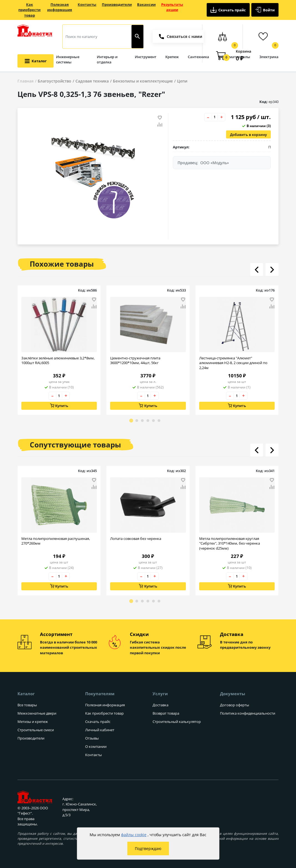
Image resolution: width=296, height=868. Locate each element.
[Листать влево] (257, 269)
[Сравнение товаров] (222, 37)
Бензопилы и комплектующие (143, 81)
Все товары (27, 705)
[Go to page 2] (137, 421)
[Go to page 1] (131, 421)
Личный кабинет (100, 730)
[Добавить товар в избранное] (160, 118)
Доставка (160, 705)
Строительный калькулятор (177, 722)
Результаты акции (172, 7)
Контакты (87, 4)
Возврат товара (166, 713)
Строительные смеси (36, 730)
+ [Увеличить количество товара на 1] (222, 117)
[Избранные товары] (263, 37)
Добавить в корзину (248, 135)
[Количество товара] (215, 117)
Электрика (269, 57)
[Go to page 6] (159, 421)
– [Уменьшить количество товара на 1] (208, 117)
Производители (117, 4)
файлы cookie (134, 835)
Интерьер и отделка (107, 60)
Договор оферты (235, 705)
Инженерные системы (68, 60)
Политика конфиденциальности (248, 713)
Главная (26, 81)
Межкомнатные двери (37, 713)
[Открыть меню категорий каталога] (36, 61)
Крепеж (172, 57)
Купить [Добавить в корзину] (59, 406)
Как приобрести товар (29, 10)
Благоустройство (55, 81)
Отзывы (92, 738)
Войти (265, 10)
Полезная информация (60, 7)
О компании (96, 746)
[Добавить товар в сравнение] (160, 125)
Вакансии (146, 4)
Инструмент (146, 57)
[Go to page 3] (142, 421)
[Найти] (137, 37)
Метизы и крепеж (33, 722)
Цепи (182, 81)
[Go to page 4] (148, 421)
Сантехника (198, 57)
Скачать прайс (228, 10)
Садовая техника (92, 81)
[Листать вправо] (272, 269)
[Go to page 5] (153, 421)
